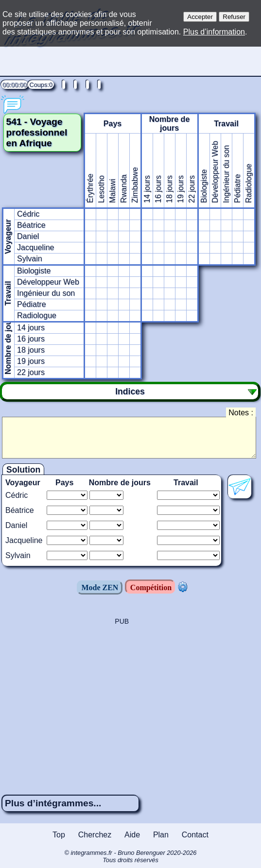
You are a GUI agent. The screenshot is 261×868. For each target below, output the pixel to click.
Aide (132, 835)
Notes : (241, 413)
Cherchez (95, 835)
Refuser (234, 17)
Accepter (200, 17)
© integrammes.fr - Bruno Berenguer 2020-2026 (130, 856)
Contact (195, 835)
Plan (161, 835)
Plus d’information (214, 32)
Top (59, 835)
